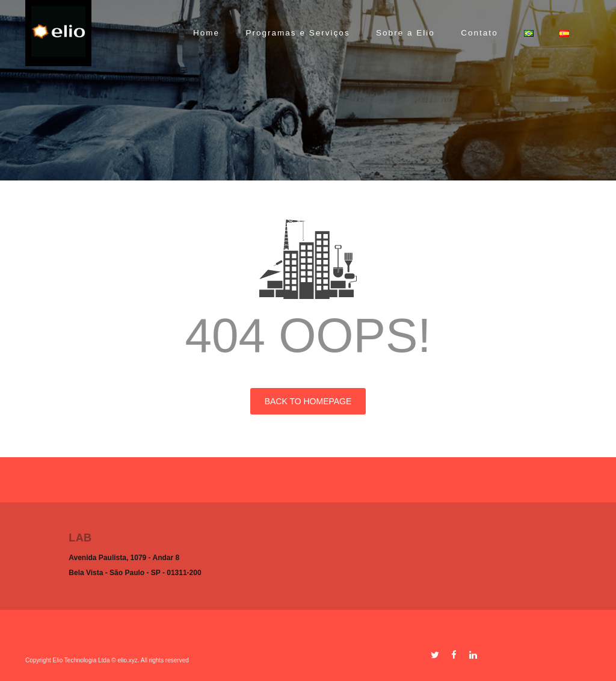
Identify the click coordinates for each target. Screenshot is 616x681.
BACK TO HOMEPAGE (308, 401)
